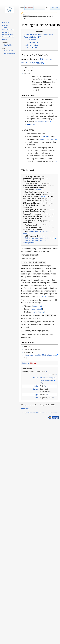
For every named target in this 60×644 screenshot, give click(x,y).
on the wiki (45, 137)
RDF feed (52, 374)
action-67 (53, 139)
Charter (5, 39)
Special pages (8, 51)
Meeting (33, 363)
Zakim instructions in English (40, 238)
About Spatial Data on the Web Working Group (35, 412)
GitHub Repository (8, 30)
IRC (42, 196)
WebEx (39, 190)
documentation (38, 306)
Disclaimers (53, 412)
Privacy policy (25, 408)
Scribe (36, 386)
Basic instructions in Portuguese (35, 242)
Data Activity (8, 45)
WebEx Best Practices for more (39, 233)
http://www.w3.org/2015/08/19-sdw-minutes (40, 355)
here (56, 161)
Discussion (29, 8)
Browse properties (10, 53)
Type (36, 394)
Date (36, 397)
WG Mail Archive (8, 35)
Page (22, 8)
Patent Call (31, 124)
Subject (35, 389)
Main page (6, 23)
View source (55, 8)
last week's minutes (42, 122)
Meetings (5, 25)
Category (25, 363)
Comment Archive (8, 37)
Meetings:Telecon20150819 (34, 371)
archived (42, 296)
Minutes (35, 377)
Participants (6, 32)
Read (48, 8)
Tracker (5, 28)
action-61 (42, 139)
